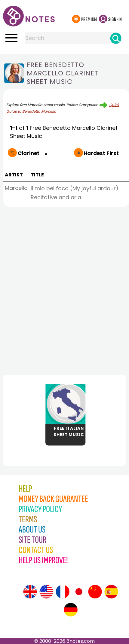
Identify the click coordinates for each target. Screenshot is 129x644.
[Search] (116, 38)
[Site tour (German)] (71, 610)
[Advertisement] (64, 289)
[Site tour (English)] (30, 592)
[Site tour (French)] (63, 592)
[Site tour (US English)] (46, 592)
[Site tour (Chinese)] (95, 592)
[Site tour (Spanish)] (111, 592)
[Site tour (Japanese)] (79, 592)
